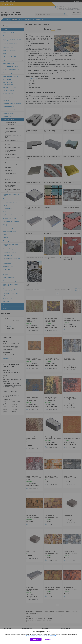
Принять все (36, 639)
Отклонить (48, 639)
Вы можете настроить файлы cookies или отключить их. (40, 636)
